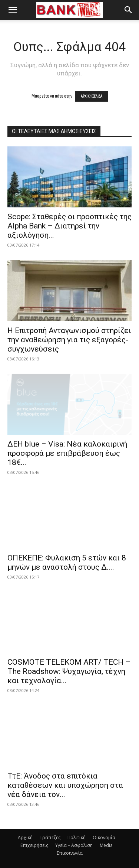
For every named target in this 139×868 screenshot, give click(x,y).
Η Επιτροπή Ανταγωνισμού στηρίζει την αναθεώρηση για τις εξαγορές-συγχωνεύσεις (69, 340)
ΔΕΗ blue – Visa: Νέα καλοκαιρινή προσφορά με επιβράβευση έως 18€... (67, 453)
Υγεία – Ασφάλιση (74, 845)
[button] (13, 10)
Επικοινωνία (70, 853)
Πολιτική (77, 838)
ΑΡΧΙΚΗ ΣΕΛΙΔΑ (92, 96)
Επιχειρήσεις (34, 845)
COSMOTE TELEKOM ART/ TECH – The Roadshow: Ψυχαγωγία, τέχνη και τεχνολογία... (69, 671)
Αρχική (25, 838)
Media (106, 845)
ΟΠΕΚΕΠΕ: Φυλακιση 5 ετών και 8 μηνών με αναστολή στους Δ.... (67, 562)
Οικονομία (104, 838)
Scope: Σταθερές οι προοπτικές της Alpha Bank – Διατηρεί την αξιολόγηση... (69, 226)
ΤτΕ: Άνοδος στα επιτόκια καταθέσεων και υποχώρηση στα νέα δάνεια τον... (65, 785)
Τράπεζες (50, 838)
